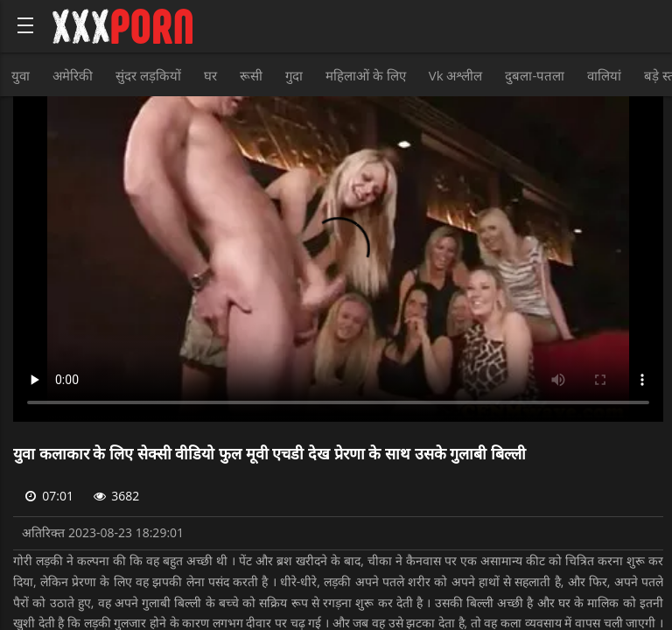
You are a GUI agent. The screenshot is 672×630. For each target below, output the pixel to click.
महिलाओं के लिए (366, 75)
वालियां (604, 75)
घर (210, 75)
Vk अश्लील (456, 75)
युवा (21, 75)
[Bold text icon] (25, 25)
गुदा (294, 75)
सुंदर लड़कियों (148, 75)
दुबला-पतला (535, 75)
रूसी (251, 75)
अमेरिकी (73, 75)
